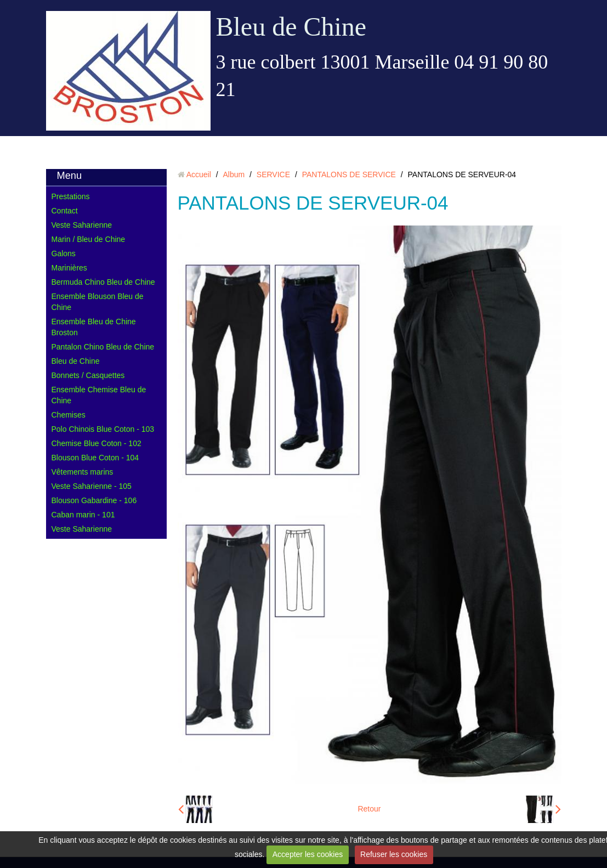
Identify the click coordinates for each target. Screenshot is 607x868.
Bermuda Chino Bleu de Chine (103, 282)
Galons (64, 253)
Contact (65, 211)
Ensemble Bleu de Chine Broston (94, 327)
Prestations (71, 196)
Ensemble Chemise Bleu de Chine (99, 395)
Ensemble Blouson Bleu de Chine (98, 302)
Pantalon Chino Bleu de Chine (103, 347)
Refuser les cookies (394, 854)
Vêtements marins (83, 472)
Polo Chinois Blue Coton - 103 (103, 429)
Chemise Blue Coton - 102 (97, 443)
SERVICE (273, 174)
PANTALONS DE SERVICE (349, 174)
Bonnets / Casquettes (88, 375)
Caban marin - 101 (83, 515)
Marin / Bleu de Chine (89, 239)
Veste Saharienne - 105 (92, 486)
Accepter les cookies (308, 854)
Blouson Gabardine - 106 (94, 500)
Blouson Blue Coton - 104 (95, 458)
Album (234, 174)
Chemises (69, 415)
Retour (369, 809)
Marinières (69, 268)
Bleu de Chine (291, 27)
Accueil (199, 174)
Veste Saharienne (82, 225)
